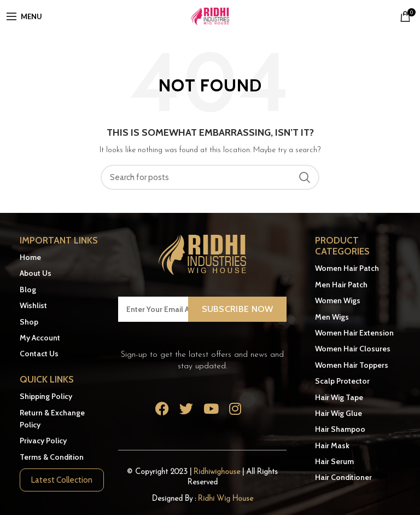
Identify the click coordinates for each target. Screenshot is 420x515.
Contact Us (39, 354)
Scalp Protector (342, 381)
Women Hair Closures (353, 349)
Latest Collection (62, 480)
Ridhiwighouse (218, 472)
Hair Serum (334, 461)
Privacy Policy (43, 441)
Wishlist (33, 305)
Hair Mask (332, 445)
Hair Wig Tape (339, 397)
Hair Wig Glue (339, 413)
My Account (40, 338)
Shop (29, 322)
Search (305, 177)
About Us (36, 273)
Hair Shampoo (340, 429)
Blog (28, 290)
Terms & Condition (52, 457)
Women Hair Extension (354, 333)
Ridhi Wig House (226, 499)
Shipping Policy (46, 396)
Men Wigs (332, 317)
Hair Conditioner (343, 477)
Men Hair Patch (341, 285)
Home (30, 257)
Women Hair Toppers (352, 365)
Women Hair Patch (347, 268)
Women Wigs (338, 300)
